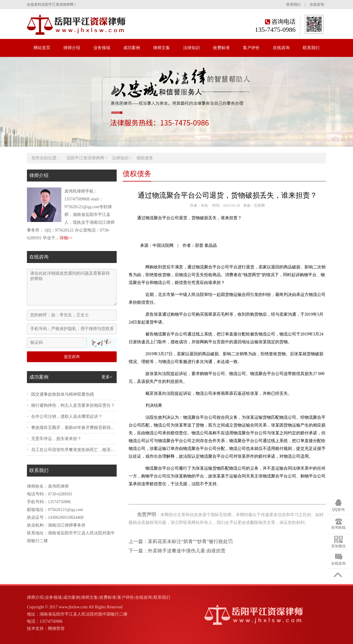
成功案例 (132, 48)
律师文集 (162, 48)
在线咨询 (317, 4)
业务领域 (102, 48)
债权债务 (145, 158)
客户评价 (251, 48)
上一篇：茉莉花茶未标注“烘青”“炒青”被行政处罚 (181, 541)
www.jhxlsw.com (73, 607)
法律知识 (191, 48)
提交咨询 (72, 357)
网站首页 (42, 48)
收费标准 (221, 48)
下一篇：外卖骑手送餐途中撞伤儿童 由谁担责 (177, 551)
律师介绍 (72, 48)
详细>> (66, 238)
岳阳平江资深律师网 (85, 158)
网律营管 (56, 629)
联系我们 (293, 4)
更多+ (107, 377)
